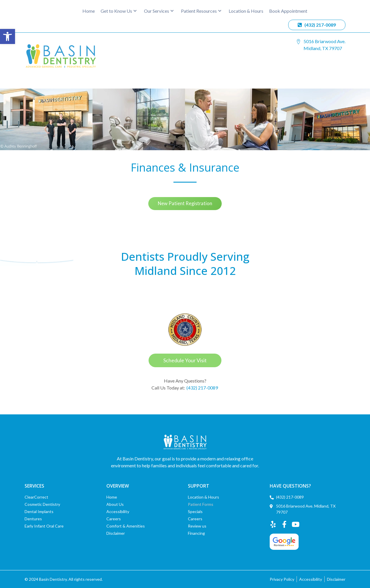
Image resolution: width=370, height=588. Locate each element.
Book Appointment (288, 11)
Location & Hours (246, 11)
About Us (115, 504)
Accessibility (118, 511)
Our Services (159, 11)
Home (89, 11)
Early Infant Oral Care (44, 526)
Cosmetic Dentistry (42, 504)
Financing (196, 533)
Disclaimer (116, 533)
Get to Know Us (119, 11)
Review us (197, 526)
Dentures (33, 519)
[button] (8, 36)
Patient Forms (201, 504)
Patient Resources (201, 11)
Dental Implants (39, 511)
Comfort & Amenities (126, 526)
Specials (195, 511)
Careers (114, 519)
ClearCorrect (36, 497)
